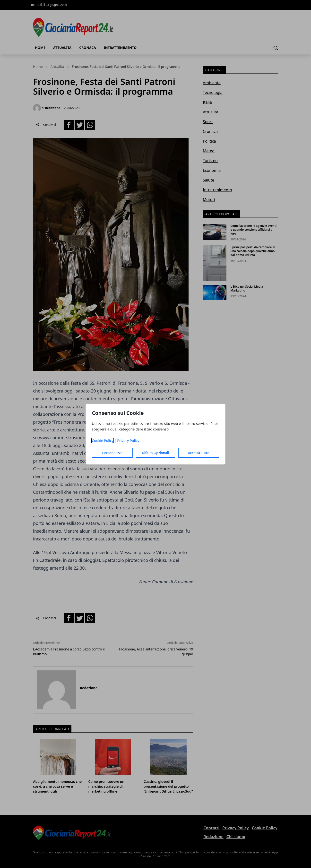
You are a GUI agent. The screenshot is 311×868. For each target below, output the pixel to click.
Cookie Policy (103, 441)
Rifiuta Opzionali (155, 453)
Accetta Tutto (199, 453)
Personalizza (112, 453)
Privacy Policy (128, 441)
